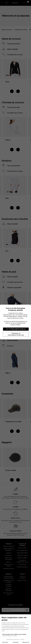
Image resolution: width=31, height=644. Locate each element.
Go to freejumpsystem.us (16, 329)
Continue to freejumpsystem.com (16, 334)
